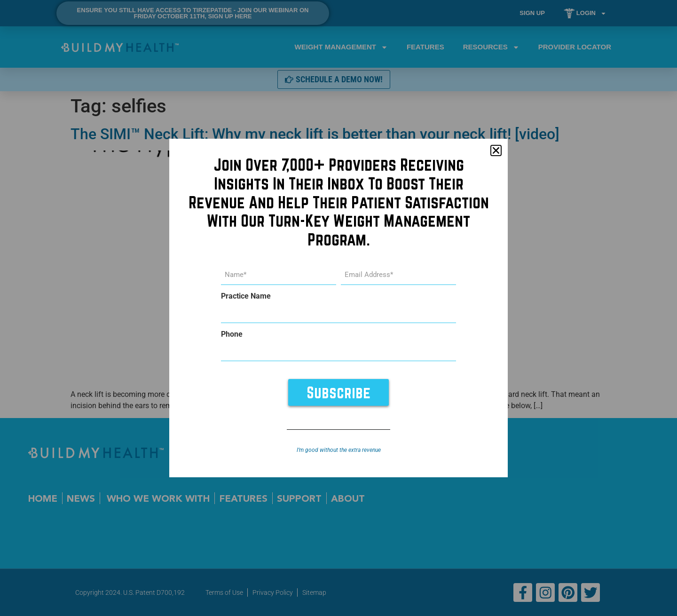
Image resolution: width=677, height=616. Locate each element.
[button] (496, 151)
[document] (338, 308)
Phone (232, 334)
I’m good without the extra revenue (339, 450)
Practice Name (246, 297)
